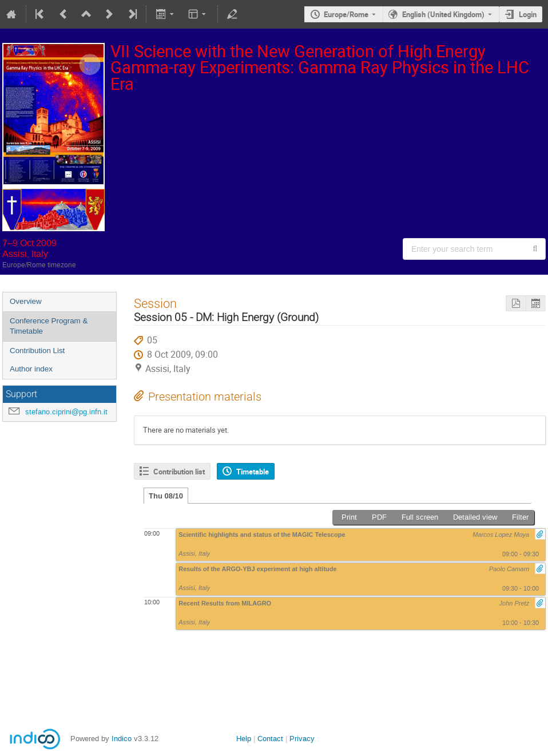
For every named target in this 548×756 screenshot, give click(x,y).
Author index (31, 369)
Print (349, 517)
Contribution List (37, 351)
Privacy (302, 739)
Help (244, 739)
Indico (122, 739)
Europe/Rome (346, 14)
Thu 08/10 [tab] (166, 496)
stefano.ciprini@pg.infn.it (66, 412)
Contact (270, 739)
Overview (26, 301)
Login (528, 14)
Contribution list (179, 472)
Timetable (253, 472)
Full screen (420, 517)
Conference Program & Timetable (49, 326)
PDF (379, 517)
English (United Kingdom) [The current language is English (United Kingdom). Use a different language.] (443, 14)
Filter (520, 517)
